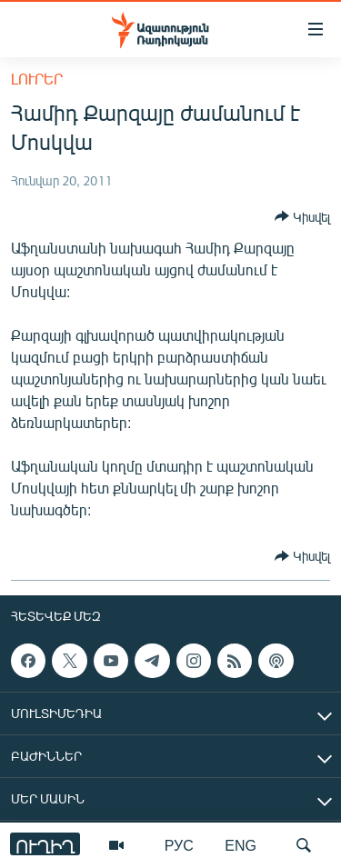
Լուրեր (37, 79)
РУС (179, 845)
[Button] (302, 216)
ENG (241, 845)
